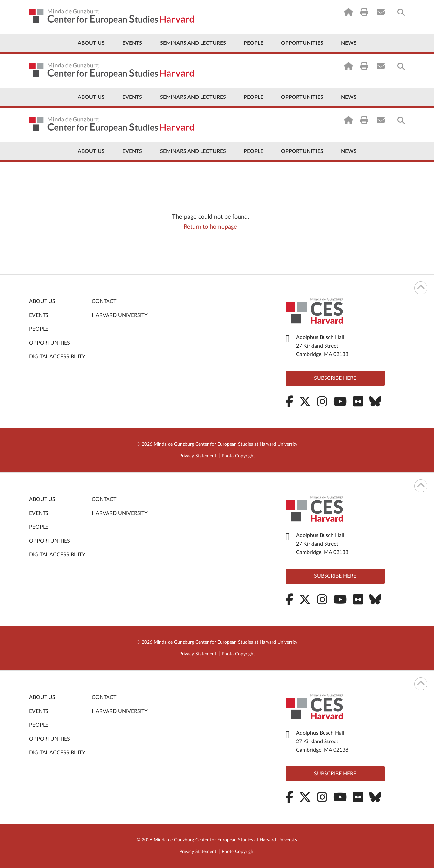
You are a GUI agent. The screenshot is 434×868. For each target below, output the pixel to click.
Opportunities (302, 43)
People (253, 43)
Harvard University (120, 315)
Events (132, 43)
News (349, 43)
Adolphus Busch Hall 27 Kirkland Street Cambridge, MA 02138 (322, 346)
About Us (91, 43)
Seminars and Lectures (193, 43)
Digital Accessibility (57, 357)
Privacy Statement (198, 456)
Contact (104, 301)
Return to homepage (210, 227)
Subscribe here (335, 378)
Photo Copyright (238, 456)
